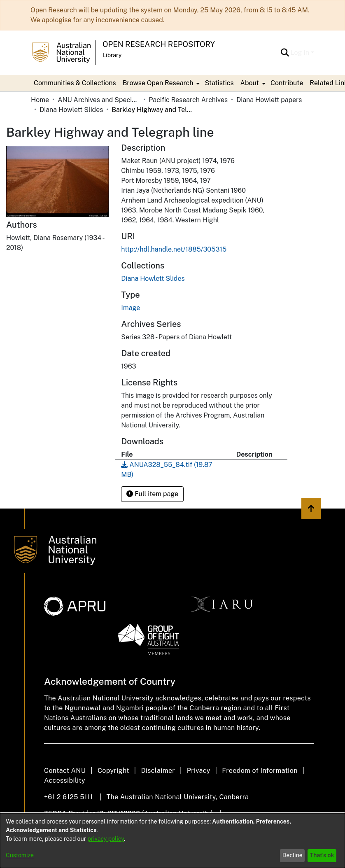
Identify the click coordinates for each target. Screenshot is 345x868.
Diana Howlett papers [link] (269, 100)
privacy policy (106, 839)
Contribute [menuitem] (287, 83)
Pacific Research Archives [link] (188, 100)
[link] (153, 279)
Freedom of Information (260, 771)
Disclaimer (158, 771)
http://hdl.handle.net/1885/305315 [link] (174, 249)
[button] (285, 53)
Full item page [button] (152, 494)
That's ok (322, 855)
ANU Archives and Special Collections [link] (99, 100)
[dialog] (172, 841)
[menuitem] (161, 83)
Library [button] (112, 55)
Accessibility (65, 780)
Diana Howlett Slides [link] (71, 110)
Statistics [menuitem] (219, 83)
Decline (293, 855)
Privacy (199, 771)
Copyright (113, 771)
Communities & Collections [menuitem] (75, 83)
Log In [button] (301, 52)
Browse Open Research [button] (158, 83)
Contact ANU (65, 771)
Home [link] (40, 100)
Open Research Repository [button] (159, 44)
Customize (20, 855)
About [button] (250, 83)
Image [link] (131, 308)
